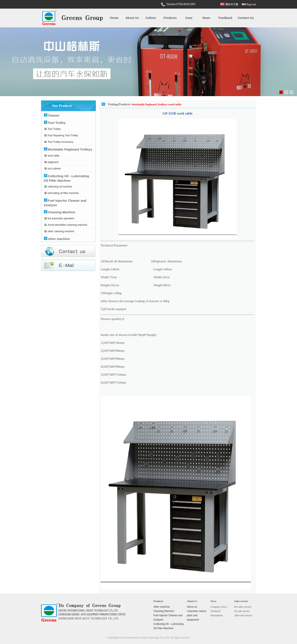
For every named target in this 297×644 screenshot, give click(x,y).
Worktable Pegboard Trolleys (70, 149)
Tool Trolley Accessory (60, 142)
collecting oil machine (60, 187)
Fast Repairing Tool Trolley (63, 135)
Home (114, 18)
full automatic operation (61, 218)
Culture (151, 18)
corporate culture (196, 611)
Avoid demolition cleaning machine (68, 225)
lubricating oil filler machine (63, 193)
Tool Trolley (57, 123)
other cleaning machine (61, 231)
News (206, 18)
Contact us (246, 18)
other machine (59, 239)
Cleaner (54, 115)
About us (132, 18)
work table (54, 156)
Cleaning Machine (62, 212)
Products (170, 18)
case (189, 18)
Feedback (225, 18)
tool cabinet (54, 169)
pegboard (53, 162)
